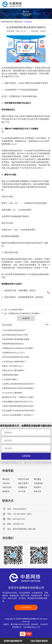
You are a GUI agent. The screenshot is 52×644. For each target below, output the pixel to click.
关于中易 (22, 491)
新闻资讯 (6, 491)
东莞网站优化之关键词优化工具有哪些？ (25, 313)
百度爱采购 (38, 483)
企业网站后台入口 (32, 627)
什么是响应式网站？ (16, 310)
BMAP (35, 624)
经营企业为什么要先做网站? (13, 370)
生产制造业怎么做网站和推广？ (15, 362)
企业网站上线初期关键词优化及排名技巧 (18, 384)
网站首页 (18, 22)
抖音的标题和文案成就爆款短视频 (16, 339)
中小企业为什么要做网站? (12, 393)
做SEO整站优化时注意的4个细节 (15, 335)
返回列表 (26, 318)
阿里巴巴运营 (24, 479)
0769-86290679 (13, 641)
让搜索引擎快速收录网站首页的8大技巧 (18, 406)
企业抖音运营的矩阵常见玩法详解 (16, 357)
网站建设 (37, 479)
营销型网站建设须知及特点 (13, 344)
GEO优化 (6, 483)
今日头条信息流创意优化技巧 (14, 330)
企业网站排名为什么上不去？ (14, 353)
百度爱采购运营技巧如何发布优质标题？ (18, 388)
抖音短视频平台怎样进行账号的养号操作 (18, 411)
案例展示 (37, 487)
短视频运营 (23, 487)
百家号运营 (7, 487)
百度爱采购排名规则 (10, 375)
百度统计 (17, 627)
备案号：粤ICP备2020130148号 (17, 624)
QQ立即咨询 (26, 607)
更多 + (48, 324)
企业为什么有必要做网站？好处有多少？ (18, 415)
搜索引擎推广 (24, 483)
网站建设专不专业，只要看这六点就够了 (18, 397)
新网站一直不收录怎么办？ (13, 366)
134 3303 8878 (39, 641)
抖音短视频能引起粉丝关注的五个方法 (17, 402)
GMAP (44, 624)
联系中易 (37, 491)
